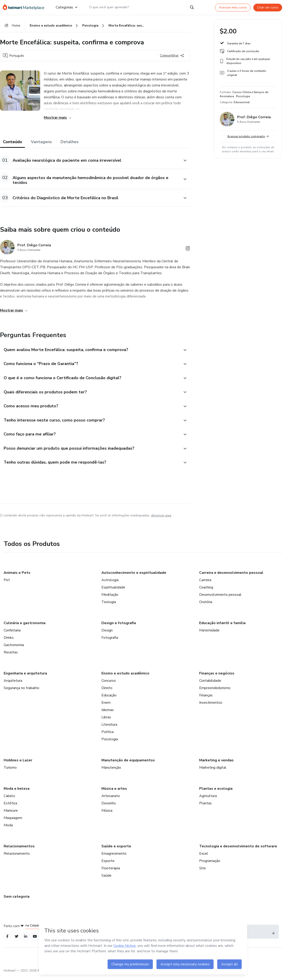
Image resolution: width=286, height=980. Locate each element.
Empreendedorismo (215, 692)
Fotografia (110, 642)
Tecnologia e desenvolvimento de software (238, 850)
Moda (8, 829)
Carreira (205, 584)
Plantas (205, 807)
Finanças (206, 699)
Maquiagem (13, 822)
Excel (204, 858)
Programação (210, 865)
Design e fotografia (119, 627)
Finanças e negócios (217, 677)
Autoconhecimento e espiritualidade (134, 577)
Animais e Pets (17, 577)
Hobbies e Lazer (18, 764)
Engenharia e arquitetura (25, 677)
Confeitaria (12, 634)
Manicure (11, 815)
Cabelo (9, 800)
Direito (107, 692)
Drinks (9, 642)
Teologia (109, 606)
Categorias (66, 7)
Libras (106, 721)
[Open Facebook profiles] (8, 941)
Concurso (109, 685)
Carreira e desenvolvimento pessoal (231, 577)
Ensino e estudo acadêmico (125, 677)
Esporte (108, 865)
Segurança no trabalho (21, 692)
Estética (10, 807)
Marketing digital (213, 772)
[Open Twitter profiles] (18, 941)
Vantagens (41, 143)
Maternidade (209, 634)
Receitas (11, 656)
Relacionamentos (19, 850)
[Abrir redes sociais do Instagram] (188, 250)
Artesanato (111, 800)
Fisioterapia (111, 872)
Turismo (10, 772)
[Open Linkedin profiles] (28, 941)
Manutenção (111, 772)
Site (203, 872)
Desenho (109, 807)
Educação (109, 699)
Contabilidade (210, 685)
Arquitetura (13, 685)
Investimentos (211, 707)
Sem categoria (17, 901)
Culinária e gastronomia (25, 627)
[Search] (192, 7)
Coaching (206, 591)
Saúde (106, 880)
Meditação (110, 599)
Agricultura (208, 800)
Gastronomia (14, 649)
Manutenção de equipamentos (128, 764)
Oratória (206, 606)
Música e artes (114, 793)
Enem (106, 707)
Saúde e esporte (116, 850)
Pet (7, 584)
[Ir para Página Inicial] (26, 7)
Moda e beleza (17, 793)
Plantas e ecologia (216, 793)
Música (107, 815)
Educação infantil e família (222, 627)
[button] (90, 161)
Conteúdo (13, 143)
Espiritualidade (113, 591)
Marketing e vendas (216, 764)
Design (107, 634)
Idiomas (108, 714)
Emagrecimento (114, 858)
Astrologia (110, 584)
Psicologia (110, 743)
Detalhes (70, 143)
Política (107, 736)
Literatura (109, 729)
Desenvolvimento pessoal (220, 599)
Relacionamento (17, 858)
